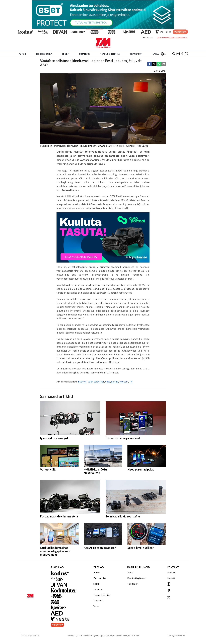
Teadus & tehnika (110, 54)
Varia (156, 54)
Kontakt (171, 578)
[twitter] (154, 64)
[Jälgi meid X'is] (187, 54)
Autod (22, 54)
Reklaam (171, 573)
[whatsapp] (159, 64)
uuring (115, 382)
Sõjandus (85, 54)
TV (131, 382)
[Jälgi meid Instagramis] (178, 54)
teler (90, 382)
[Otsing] (174, 54)
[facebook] (149, 64)
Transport (136, 54)
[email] (164, 64)
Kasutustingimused (137, 578)
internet (82, 382)
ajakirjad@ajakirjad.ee (103, 636)
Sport (66, 54)
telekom (124, 382)
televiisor (99, 382)
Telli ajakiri (147, 38)
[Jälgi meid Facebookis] (182, 54)
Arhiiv (130, 573)
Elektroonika (44, 54)
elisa (108, 382)
